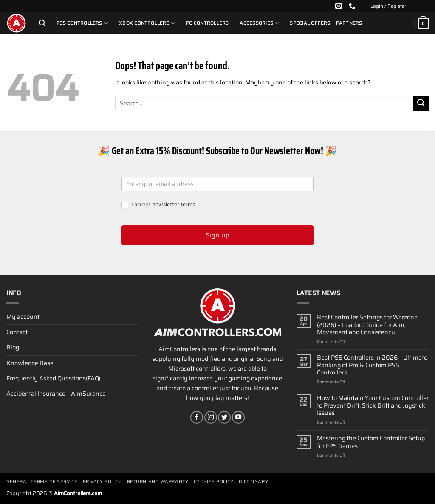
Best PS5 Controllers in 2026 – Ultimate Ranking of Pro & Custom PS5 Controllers (372, 365)
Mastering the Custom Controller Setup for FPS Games (371, 442)
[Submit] (421, 103)
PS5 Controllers (82, 23)
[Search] (42, 23)
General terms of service (42, 482)
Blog (13, 347)
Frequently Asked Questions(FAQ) (53, 378)
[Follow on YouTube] (238, 417)
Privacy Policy (102, 482)
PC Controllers (207, 23)
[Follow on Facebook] (197, 417)
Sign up (217, 235)
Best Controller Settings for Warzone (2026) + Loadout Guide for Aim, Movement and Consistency (367, 325)
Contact (17, 332)
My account (23, 317)
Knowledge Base (30, 363)
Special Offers (310, 23)
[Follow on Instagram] (211, 417)
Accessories (259, 23)
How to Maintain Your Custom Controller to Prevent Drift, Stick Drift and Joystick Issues (373, 405)
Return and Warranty (158, 482)
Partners (349, 23)
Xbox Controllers (147, 23)
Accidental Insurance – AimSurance (56, 394)
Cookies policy (214, 482)
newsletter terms (174, 204)
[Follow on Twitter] (224, 417)
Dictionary (254, 482)
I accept (158, 205)
